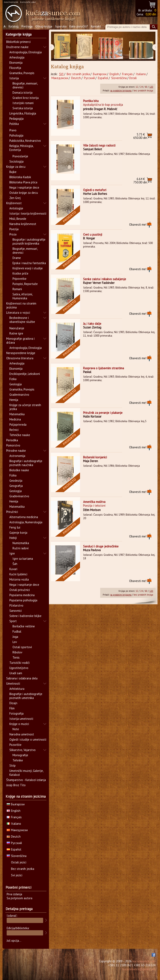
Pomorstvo (13, 445)
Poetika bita (91, 101)
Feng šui (15, 527)
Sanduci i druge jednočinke (101, 546)
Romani (17, 289)
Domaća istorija (22, 93)
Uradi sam (16, 673)
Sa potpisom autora (19, 898)
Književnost (14, 203)
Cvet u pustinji (93, 234)
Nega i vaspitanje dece (24, 187)
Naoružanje (17, 328)
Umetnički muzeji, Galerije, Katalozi (26, 773)
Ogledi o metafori (95, 190)
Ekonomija (16, 63)
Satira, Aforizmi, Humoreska (22, 296)
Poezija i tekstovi (94, 506)
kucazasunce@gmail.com (139, 969)
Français (127, 74)
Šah (15, 564)
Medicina (15, 419)
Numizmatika (21, 543)
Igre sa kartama (23, 559)
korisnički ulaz (28, 2)
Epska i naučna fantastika (29, 263)
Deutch (76, 78)
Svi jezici (17, 875)
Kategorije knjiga (19, 34)
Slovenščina (119, 78)
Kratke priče (20, 273)
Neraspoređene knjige (21, 353)
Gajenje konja (18, 533)
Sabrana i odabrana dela (22, 678)
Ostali (133, 78)
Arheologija (17, 57)
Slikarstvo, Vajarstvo (22, 750)
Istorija (14, 78)
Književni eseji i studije (28, 268)
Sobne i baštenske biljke (25, 616)
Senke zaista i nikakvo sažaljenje (105, 279)
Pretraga (27, 26)
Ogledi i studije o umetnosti (28, 739)
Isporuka (61, 26)
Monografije (20, 755)
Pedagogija (16, 119)
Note (16, 729)
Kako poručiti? (79, 26)
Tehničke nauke (20, 435)
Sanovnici (16, 611)
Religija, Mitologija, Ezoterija (21, 148)
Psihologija (16, 135)
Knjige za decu (16, 167)
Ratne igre (16, 333)
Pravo (13, 130)
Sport (13, 621)
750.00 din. (141, 181)
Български (100, 74)
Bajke (13, 172)
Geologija (16, 384)
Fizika (13, 379)
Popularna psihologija (23, 600)
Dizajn (13, 703)
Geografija (16, 486)
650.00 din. (141, 136)
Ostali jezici (19, 862)
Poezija (14, 229)
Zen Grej (15, 198)
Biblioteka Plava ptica (23, 182)
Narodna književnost (23, 224)
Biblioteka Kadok (20, 177)
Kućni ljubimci (18, 574)
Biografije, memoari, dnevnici (25, 85)
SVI (61, 74)
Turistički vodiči (19, 663)
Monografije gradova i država (20, 341)
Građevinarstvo (19, 395)
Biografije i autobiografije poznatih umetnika (26, 696)
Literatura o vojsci (18, 313)
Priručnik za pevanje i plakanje (103, 413)
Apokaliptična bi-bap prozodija (103, 105)
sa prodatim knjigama (121, 91)
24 (141, 87)
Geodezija (16, 481)
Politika (14, 124)
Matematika (17, 414)
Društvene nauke (17, 47)
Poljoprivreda (18, 425)
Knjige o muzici (19, 724)
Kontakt (96, 26)
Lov (15, 642)
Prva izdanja (14, 894)
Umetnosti (13, 683)
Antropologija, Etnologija (26, 52)
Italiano (141, 74)
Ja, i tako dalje (92, 324)
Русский (89, 78)
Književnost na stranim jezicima (21, 305)
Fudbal (17, 631)
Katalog (14, 26)
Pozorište (15, 745)
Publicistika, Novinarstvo (25, 141)
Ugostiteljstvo (19, 668)
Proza (13, 234)
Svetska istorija (23, 108)
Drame (17, 258)
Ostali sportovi (22, 647)
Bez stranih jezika (78, 74)
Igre (12, 553)
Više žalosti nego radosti (99, 145)
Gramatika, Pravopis (22, 73)
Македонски (60, 78)
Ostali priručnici (20, 590)
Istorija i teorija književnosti (28, 213)
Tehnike (18, 760)
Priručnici (12, 512)
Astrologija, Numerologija (26, 522)
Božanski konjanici (95, 457)
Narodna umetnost (22, 734)
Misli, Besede (18, 219)
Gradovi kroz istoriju (26, 98)
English (114, 74)
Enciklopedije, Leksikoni (25, 374)
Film (12, 708)
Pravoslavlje (20, 156)
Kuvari (13, 569)
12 (137, 87)
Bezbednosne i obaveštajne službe (22, 320)
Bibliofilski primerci (18, 42)
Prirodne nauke (16, 451)
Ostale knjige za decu (24, 193)
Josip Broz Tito (16, 785)
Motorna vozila (19, 579)
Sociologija (16, 161)
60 (146, 87)
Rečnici (14, 430)
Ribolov (17, 652)
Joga (15, 637)
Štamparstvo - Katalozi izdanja (26, 780)
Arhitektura (17, 689)
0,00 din (151, 14)
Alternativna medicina (24, 517)
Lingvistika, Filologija (23, 113)
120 (151, 87)
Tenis (16, 657)
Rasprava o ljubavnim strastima (104, 368)
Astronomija (17, 456)
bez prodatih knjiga (143, 91)
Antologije (16, 208)
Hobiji (13, 538)
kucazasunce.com (144, 961)
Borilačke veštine (24, 626)
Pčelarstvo (16, 605)
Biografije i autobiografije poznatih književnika (29, 241)
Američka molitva (94, 502)
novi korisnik (11, 2)
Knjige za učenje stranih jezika (25, 407)
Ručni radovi (21, 548)
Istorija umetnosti (21, 719)
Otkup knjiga (44, 26)
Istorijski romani (23, 103)
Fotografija (16, 713)
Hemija (14, 400)
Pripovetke (19, 279)
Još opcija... (14, 941)
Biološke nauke (19, 470)
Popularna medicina (22, 595)
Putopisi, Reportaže (25, 284)
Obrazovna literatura (20, 358)
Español (103, 78)
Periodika (12, 440)
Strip (12, 765)
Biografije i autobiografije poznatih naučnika (26, 463)
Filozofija (15, 68)
